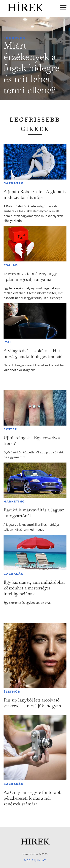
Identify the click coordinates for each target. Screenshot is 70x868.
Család (11, 265)
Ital (8, 342)
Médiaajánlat (35, 860)
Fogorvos (14, 38)
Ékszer (10, 429)
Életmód (12, 692)
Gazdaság (13, 183)
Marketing (14, 502)
